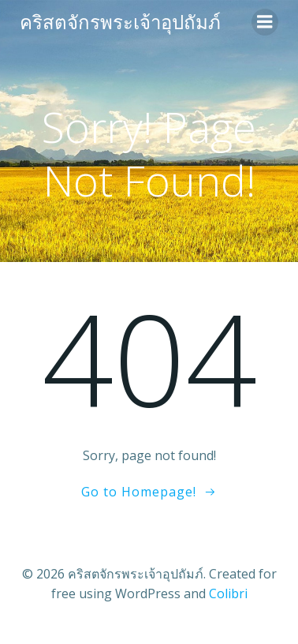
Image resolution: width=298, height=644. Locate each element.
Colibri (228, 593)
